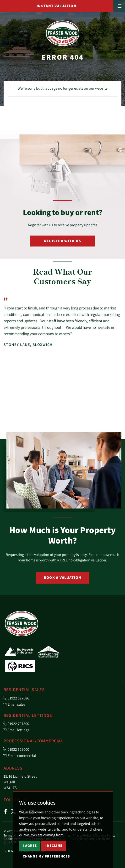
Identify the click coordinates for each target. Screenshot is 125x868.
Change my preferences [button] (46, 856)
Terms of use (13, 835)
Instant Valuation (57, 6)
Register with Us (62, 241)
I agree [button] (30, 845)
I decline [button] (53, 845)
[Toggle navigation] (119, 5)
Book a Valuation (62, 578)
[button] (110, 421)
